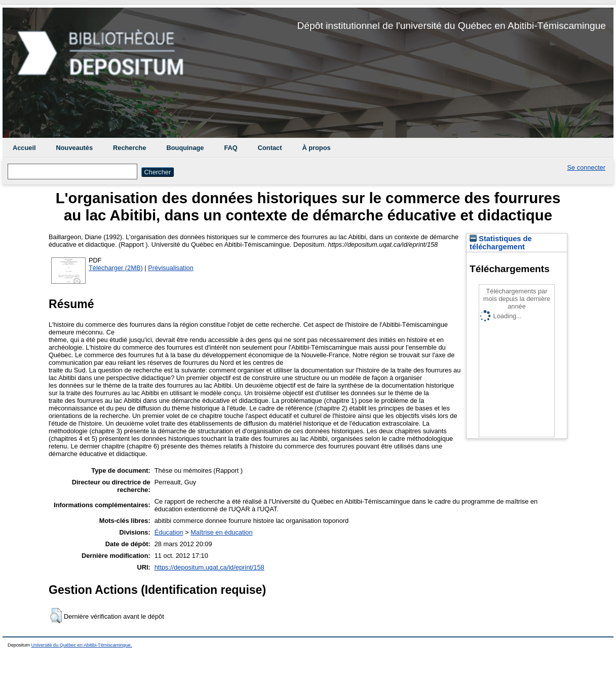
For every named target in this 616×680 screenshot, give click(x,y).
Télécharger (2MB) (116, 268)
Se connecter (586, 167)
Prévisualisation (171, 268)
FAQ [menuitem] (230, 148)
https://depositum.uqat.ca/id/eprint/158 (209, 567)
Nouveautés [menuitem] (75, 148)
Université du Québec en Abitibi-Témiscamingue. (82, 645)
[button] (56, 616)
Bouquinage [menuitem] (185, 148)
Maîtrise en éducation (221, 532)
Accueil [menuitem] (24, 148)
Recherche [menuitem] (129, 148)
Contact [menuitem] (270, 148)
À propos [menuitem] (316, 148)
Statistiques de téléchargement (501, 243)
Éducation (169, 532)
